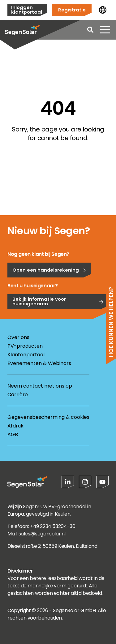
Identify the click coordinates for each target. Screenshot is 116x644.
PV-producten (25, 346)
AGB (13, 434)
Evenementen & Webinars (39, 363)
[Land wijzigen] (103, 10)
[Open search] (90, 30)
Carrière (18, 395)
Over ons (18, 337)
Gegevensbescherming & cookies (48, 417)
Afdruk (15, 426)
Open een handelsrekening (49, 294)
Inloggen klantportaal (27, 10)
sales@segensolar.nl (42, 534)
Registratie (72, 10)
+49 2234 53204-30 (53, 526)
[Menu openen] (105, 30)
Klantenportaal (26, 355)
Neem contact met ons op (40, 386)
